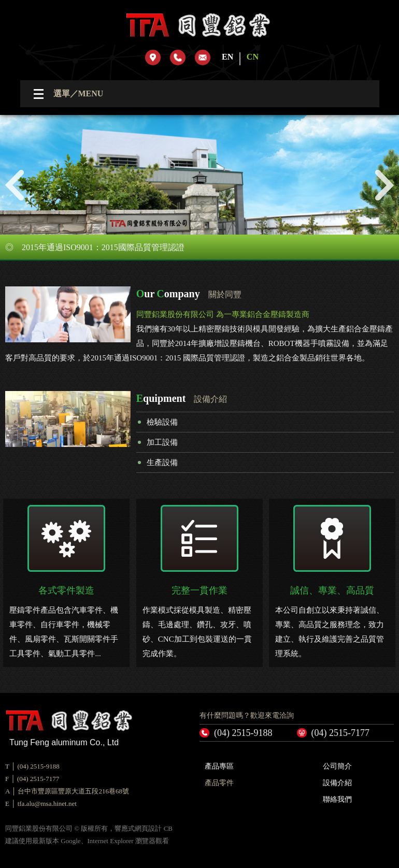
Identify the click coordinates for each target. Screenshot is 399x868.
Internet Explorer (111, 841)
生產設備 (162, 462)
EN (227, 57)
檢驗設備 (162, 422)
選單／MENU (79, 93)
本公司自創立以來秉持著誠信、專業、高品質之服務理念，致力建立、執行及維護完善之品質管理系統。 (332, 581)
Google (70, 841)
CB (168, 828)
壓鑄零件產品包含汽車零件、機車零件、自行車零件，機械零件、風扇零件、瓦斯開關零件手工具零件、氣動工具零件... (66, 581)
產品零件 (219, 783)
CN (253, 57)
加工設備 (162, 442)
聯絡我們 (337, 799)
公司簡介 (337, 766)
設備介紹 (337, 783)
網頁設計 (148, 828)
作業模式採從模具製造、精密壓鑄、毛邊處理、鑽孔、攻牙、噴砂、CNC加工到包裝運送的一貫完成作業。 (199, 581)
